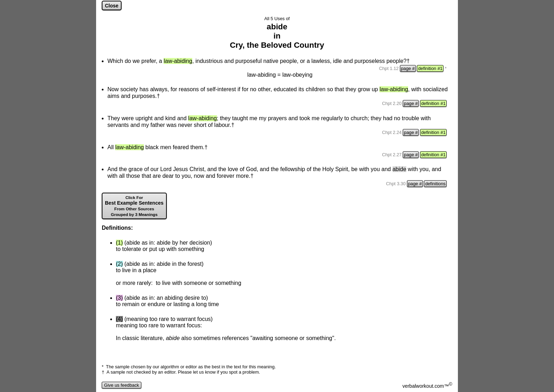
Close (112, 6)
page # (408, 68)
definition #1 (430, 68)
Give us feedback (122, 385)
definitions (435, 184)
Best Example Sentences (134, 206)
